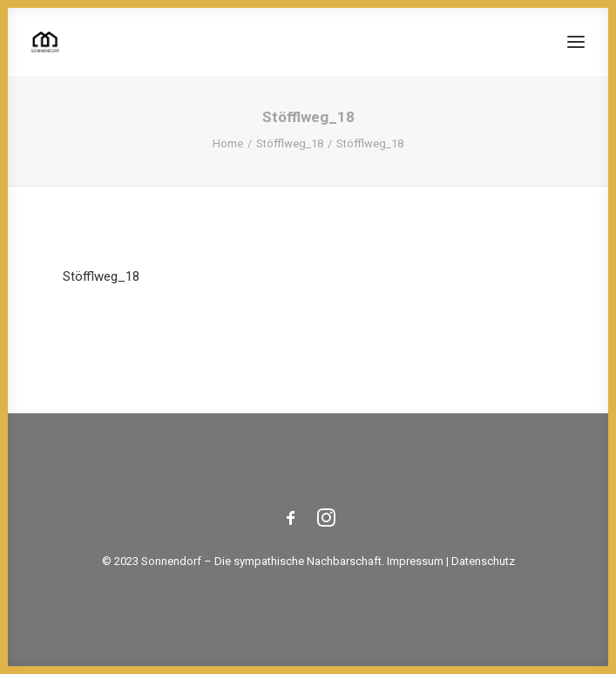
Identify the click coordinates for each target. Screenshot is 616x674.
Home (228, 143)
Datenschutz (483, 561)
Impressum (415, 561)
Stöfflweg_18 (290, 143)
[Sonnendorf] (45, 42)
